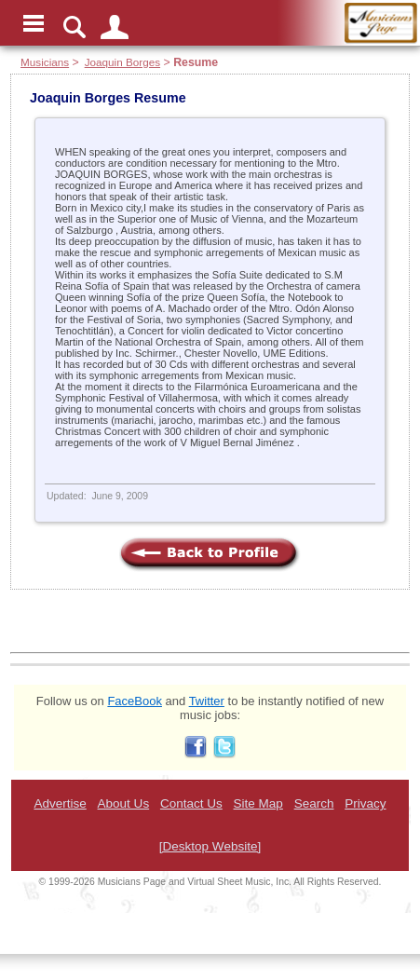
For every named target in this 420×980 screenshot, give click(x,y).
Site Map (258, 803)
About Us (124, 803)
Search (314, 803)
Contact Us (191, 803)
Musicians (45, 62)
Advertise (60, 803)
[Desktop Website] (210, 846)
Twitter (207, 701)
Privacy (365, 803)
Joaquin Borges (122, 62)
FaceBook (135, 701)
